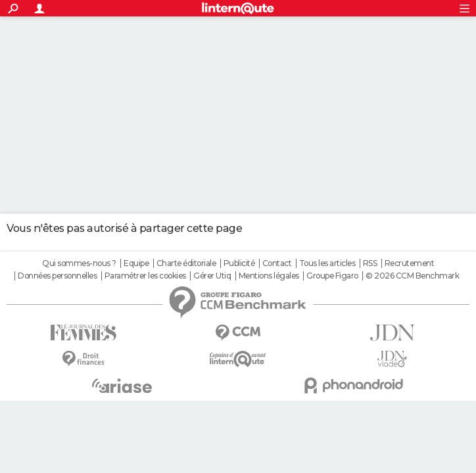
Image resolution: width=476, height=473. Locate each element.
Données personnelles (57, 276)
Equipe (136, 263)
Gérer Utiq (212, 276)
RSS (370, 263)
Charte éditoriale (186, 263)
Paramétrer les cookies (145, 276)
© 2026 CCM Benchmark (412, 276)
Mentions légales (269, 276)
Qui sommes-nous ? (79, 263)
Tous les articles (327, 263)
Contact (277, 263)
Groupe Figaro (332, 276)
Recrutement (410, 263)
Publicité (239, 263)
